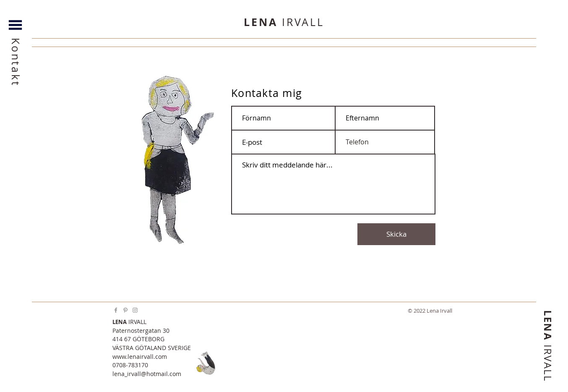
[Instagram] (135, 310)
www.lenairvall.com (140, 357)
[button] (16, 17)
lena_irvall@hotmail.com (147, 374)
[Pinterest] (125, 310)
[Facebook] (116, 310)
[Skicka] (396, 234)
